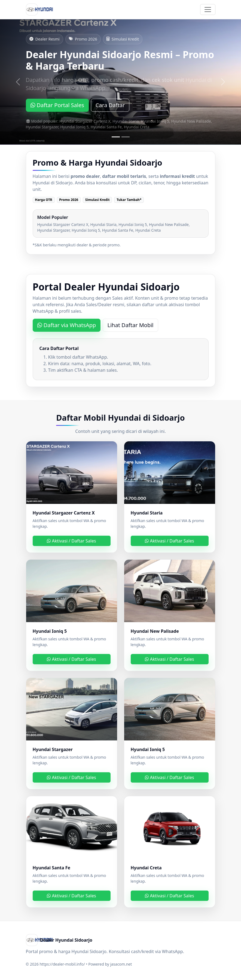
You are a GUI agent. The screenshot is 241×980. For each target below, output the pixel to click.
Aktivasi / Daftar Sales (71, 541)
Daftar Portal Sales (57, 105)
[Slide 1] (116, 137)
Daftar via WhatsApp (67, 325)
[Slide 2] (126, 137)
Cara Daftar (110, 105)
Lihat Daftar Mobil (130, 325)
